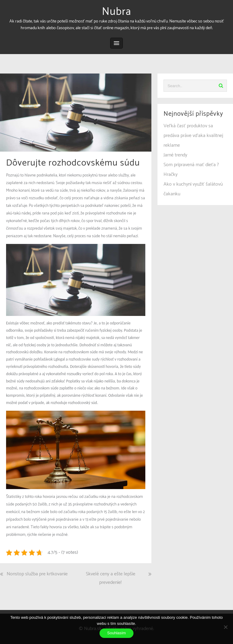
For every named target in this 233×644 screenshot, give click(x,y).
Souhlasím (116, 633)
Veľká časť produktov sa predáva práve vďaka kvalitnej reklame (193, 136)
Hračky (171, 175)
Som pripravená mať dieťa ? (191, 165)
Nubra (116, 12)
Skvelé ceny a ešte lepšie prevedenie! (111, 578)
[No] (225, 627)
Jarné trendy (175, 155)
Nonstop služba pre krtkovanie (37, 574)
